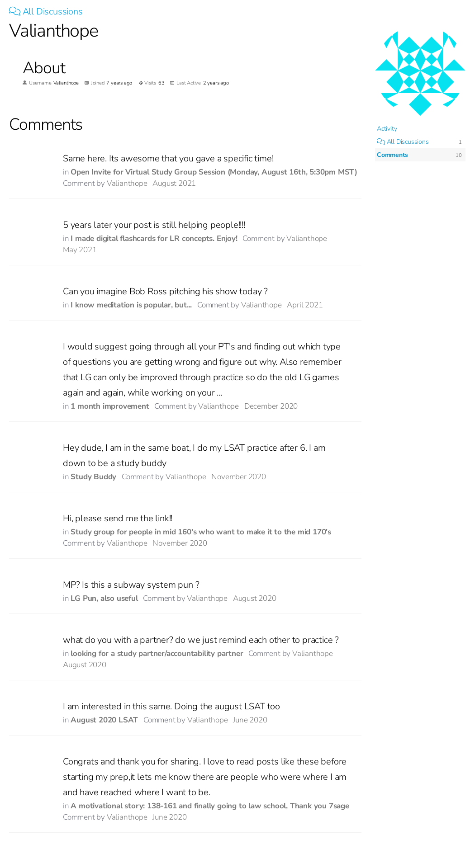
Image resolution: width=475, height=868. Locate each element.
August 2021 (174, 183)
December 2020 (271, 406)
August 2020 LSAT (104, 720)
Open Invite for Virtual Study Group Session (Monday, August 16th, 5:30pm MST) (214, 172)
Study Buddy (93, 477)
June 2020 (250, 720)
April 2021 (305, 305)
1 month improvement (110, 406)
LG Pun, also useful (104, 598)
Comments (392, 155)
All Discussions (46, 12)
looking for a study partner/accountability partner (157, 653)
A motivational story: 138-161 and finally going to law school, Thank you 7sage (210, 806)
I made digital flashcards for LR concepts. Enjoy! (154, 238)
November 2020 (238, 477)
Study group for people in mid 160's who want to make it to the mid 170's (201, 532)
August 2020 (255, 598)
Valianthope (127, 183)
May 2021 (80, 250)
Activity (387, 129)
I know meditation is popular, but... (131, 305)
